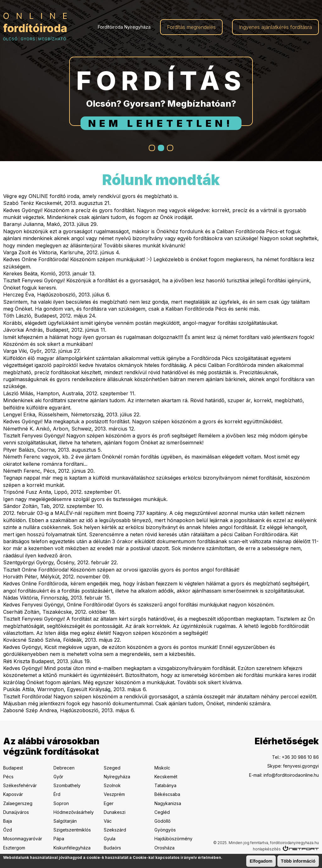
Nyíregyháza (117, 777)
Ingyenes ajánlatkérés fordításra (275, 27)
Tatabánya (165, 785)
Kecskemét (166, 777)
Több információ (298, 861)
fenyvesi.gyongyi (301, 766)
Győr (58, 777)
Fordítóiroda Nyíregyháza (124, 27)
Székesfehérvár (20, 785)
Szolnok (112, 785)
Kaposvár (13, 794)
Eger (109, 803)
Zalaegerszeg (18, 803)
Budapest (13, 768)
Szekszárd (115, 830)
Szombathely (67, 785)
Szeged (112, 768)
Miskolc (162, 768)
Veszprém (114, 794)
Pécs (8, 777)
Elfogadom (261, 861)
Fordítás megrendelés (191, 27)
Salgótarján (65, 821)
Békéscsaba (167, 794)
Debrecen (64, 768)
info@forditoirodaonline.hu (291, 775)
